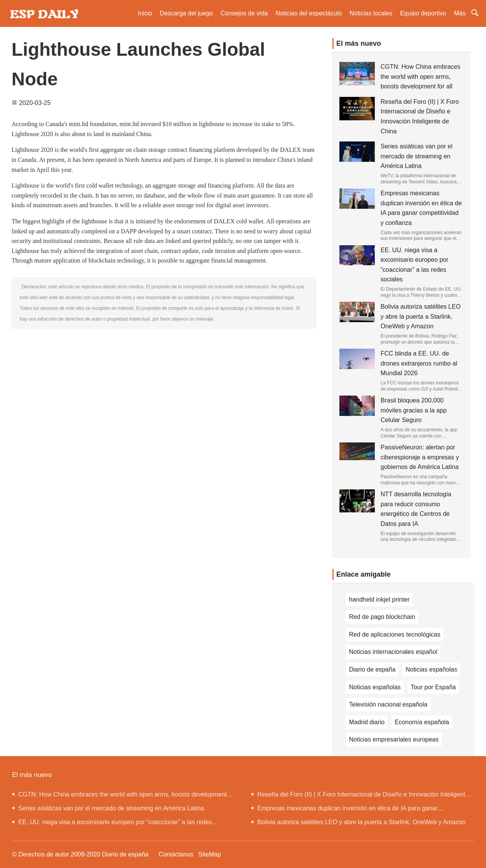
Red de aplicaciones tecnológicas (395, 634)
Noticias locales (371, 13)
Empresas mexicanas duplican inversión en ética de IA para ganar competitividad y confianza (345, 810)
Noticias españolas (431, 669)
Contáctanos (176, 854)
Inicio (145, 13)
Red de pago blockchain (382, 617)
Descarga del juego (186, 13)
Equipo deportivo (423, 13)
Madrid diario (367, 722)
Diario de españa (372, 669)
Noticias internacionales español (393, 652)
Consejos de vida (244, 13)
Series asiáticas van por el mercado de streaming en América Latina (417, 156)
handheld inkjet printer (379, 599)
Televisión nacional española (388, 704)
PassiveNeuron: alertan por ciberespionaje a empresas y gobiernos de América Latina (420, 457)
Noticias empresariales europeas (394, 739)
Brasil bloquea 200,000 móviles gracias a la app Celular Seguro (414, 410)
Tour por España (433, 687)
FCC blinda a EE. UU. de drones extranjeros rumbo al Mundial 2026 (419, 363)
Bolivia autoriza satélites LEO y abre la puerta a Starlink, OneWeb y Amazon (421, 316)
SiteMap (210, 854)
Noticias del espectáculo (309, 13)
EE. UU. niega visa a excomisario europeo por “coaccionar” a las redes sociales (112, 824)
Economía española (422, 722)
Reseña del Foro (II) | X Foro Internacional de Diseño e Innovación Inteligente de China (360, 796)
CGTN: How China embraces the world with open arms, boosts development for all (420, 76)
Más (460, 13)
